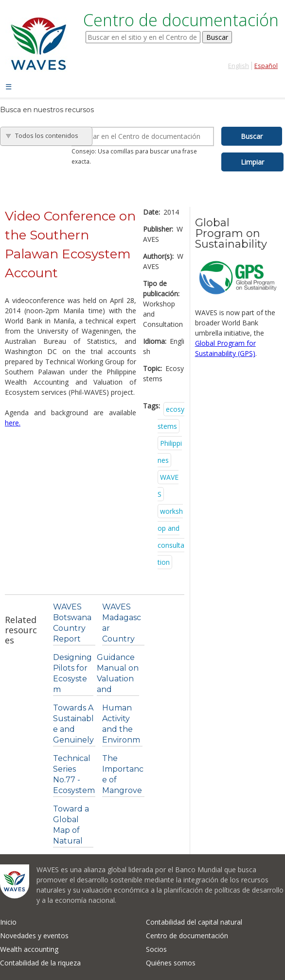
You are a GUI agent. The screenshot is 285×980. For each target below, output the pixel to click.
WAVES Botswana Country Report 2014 (72, 628)
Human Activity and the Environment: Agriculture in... (121, 740)
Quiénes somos (171, 963)
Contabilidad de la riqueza (40, 963)
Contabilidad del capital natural (194, 922)
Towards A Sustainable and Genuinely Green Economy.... (73, 740)
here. (13, 423)
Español (266, 66)
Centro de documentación (187, 936)
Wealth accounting (29, 949)
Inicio (8, 922)
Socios (156, 949)
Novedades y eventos (34, 936)
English (239, 66)
